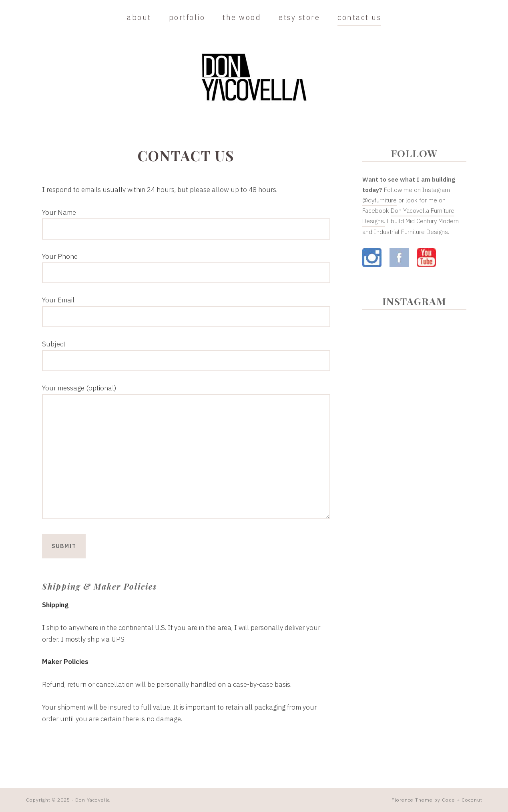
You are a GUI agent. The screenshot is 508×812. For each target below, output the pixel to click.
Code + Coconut (462, 800)
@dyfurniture (379, 200)
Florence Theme (412, 800)
